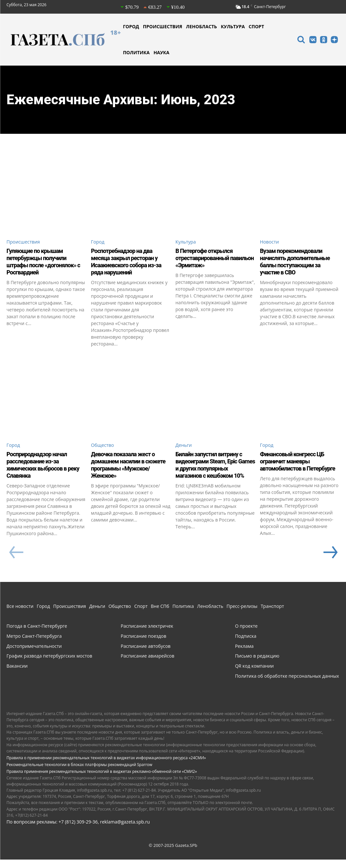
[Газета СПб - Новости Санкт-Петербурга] (64, 40)
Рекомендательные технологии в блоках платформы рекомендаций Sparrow (79, 773)
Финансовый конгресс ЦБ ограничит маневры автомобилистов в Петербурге (296, 467)
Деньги (185, 447)
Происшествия (25, 242)
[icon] (301, 40)
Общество (104, 447)
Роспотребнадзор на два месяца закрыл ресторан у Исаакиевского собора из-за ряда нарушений (131, 262)
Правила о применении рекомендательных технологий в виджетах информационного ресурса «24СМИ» (106, 767)
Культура (187, 242)
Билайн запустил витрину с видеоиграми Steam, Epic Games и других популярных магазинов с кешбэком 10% (215, 467)
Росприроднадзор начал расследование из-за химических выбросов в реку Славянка (40, 467)
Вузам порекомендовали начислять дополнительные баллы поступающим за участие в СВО (299, 262)
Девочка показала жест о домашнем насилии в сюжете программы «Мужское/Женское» (127, 467)
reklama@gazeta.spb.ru (125, 830)
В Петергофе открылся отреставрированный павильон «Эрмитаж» (208, 259)
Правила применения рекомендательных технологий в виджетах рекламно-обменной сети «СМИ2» (102, 780)
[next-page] (330, 561)
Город (99, 242)
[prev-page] (16, 561)
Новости (271, 242)
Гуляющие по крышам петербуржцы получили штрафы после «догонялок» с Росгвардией (46, 262)
